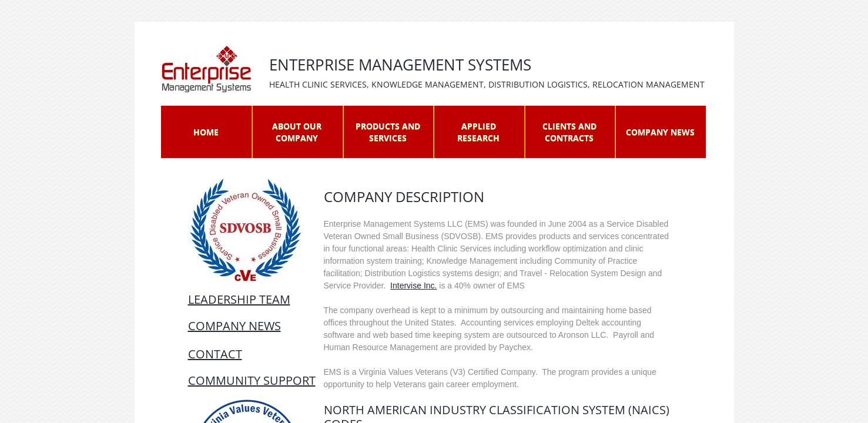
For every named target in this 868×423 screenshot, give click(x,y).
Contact (215, 354)
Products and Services (388, 132)
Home (206, 132)
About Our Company (297, 132)
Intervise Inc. (413, 286)
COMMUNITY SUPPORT (252, 380)
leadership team (239, 299)
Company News (660, 132)
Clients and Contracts (569, 132)
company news (234, 326)
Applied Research (478, 132)
